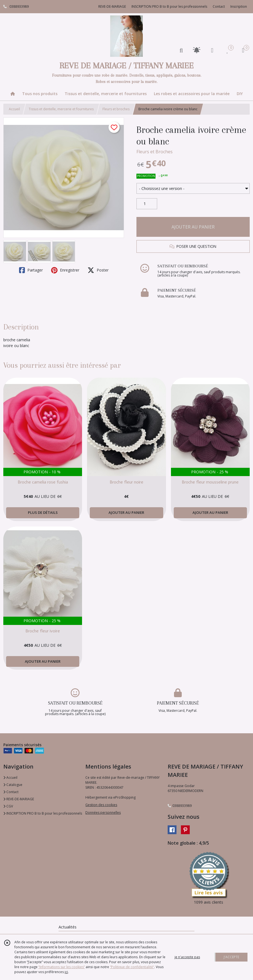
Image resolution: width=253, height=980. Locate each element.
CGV (8, 806)
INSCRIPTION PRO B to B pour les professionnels (43, 813)
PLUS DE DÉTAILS (43, 512)
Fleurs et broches (116, 109)
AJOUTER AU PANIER (193, 227)
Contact (219, 6)
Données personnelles (103, 813)
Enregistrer (65, 270)
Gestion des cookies (101, 805)
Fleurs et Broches (155, 152)
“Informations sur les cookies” (62, 967)
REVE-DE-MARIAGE (19, 799)
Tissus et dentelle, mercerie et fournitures (61, 109)
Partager (31, 270)
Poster (98, 270)
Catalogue (13, 785)
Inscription (239, 6)
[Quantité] (147, 204)
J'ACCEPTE (231, 957)
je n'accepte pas (187, 957)
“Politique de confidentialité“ (132, 967)
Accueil (14, 109)
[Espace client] (212, 50)
